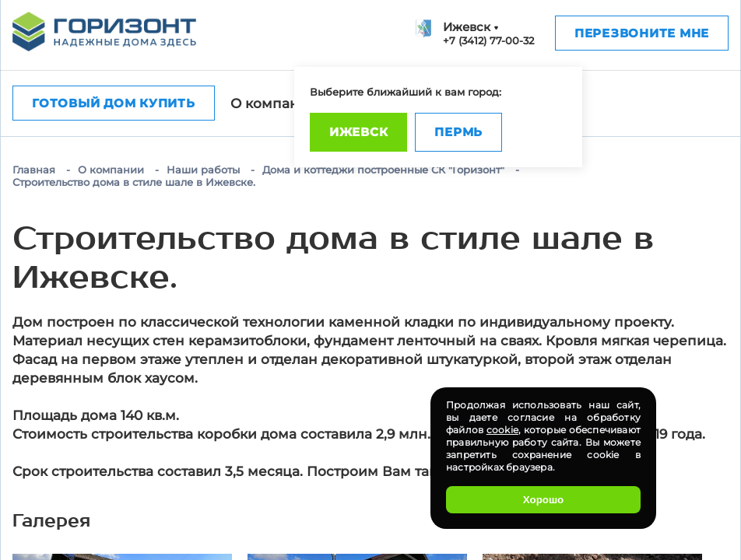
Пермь (458, 132)
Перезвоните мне (642, 33)
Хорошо (543, 500)
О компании (274, 103)
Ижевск (359, 132)
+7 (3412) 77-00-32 (488, 40)
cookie (502, 430)
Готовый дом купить (114, 103)
